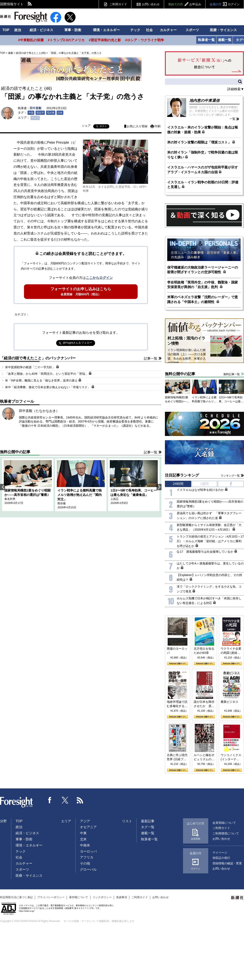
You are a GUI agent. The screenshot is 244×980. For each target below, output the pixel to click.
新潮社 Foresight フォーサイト (24, 17)
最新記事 (148, 821)
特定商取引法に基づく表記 (16, 897)
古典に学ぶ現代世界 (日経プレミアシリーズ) (177, 757)
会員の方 (225, 4)
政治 (18, 30)
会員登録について (224, 823)
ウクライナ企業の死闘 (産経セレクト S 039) (231, 651)
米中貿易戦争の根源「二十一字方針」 (32, 367)
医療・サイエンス (223, 30)
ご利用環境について (226, 833)
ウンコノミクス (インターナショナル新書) (231, 757)
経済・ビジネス (41, 30)
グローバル (88, 869)
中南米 (85, 845)
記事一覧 (151, 358)
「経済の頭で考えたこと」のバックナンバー (38, 358)
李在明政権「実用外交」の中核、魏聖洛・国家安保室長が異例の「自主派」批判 (203, 285)
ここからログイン (99, 278)
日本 (60, 113)
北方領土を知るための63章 (204, 651)
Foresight (17, 802)
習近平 (40, 113)
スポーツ (192, 30)
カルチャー (168, 30)
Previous (3, 487)
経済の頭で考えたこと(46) (31, 53)
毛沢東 (51, 113)
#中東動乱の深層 (31, 40)
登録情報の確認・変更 (227, 863)
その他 (85, 863)
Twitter (65, 800)
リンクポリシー (102, 897)
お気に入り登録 (137, 126)
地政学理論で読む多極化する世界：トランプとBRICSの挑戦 (177, 704)
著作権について (79, 897)
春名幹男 (10, 499)
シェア (86, 126)
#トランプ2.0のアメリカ (66, 40)
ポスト (103, 126)
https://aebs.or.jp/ (27, 911)
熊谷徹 (62, 503)
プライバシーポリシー (51, 897)
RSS (30, 4)
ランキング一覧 (230, 476)
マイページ (220, 853)
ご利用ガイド (118, 4)
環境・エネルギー (106, 30)
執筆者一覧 (206, 40)
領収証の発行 (221, 858)
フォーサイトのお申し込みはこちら (81, 291)
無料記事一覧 (232, 374)
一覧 (232, 119)
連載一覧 (225, 40)
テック (135, 30)
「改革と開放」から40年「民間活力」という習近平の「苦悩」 (48, 373)
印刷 (158, 126)
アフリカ (87, 857)
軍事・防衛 (73, 30)
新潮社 (237, 898)
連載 (11, 53)
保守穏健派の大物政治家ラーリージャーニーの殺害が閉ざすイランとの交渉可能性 (203, 270)
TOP (6, 30)
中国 (31, 113)
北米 (83, 839)
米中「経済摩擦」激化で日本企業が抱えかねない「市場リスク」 (50, 387)
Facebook (50, 800)
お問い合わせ (151, 4)
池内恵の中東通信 (204, 101)
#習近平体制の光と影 (105, 40)
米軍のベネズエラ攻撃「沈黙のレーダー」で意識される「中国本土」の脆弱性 (203, 299)
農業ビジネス (229, 702)
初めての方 (185, 4)
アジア (35, 118)
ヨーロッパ (88, 851)
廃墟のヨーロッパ (177, 651)
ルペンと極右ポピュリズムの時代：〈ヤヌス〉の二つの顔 (204, 757)
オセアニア (88, 827)
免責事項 (122, 897)
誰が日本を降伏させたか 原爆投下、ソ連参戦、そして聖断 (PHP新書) (204, 704)
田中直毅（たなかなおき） (39, 411)
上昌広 (115, 499)
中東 (83, 833)
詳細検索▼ (236, 89)
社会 (149, 30)
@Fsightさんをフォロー (77, 343)
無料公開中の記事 (15, 452)
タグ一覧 (148, 827)
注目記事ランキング (182, 475)
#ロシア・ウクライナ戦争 (145, 40)
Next (159, 487)
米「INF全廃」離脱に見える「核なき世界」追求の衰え (43, 380)
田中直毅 (36, 108)
